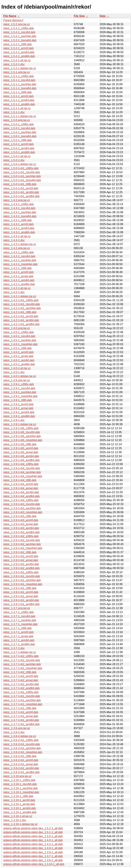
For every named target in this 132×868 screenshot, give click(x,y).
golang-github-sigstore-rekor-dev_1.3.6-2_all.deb (33, 860)
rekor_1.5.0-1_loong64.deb (20, 136)
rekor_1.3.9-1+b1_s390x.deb (21, 572)
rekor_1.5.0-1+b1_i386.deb (20, 184)
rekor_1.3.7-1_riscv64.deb (19, 616)
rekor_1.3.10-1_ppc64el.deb (20, 788)
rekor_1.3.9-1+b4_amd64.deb (21, 496)
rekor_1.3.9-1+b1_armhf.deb (21, 592)
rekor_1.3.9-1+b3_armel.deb (21, 524)
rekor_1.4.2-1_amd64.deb (19, 284)
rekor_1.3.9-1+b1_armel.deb (21, 596)
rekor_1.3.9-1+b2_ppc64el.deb (22, 544)
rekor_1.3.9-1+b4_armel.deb (21, 488)
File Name (10, 16)
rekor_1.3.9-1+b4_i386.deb (20, 480)
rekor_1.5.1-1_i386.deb (17, 92)
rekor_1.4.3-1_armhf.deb (18, 224)
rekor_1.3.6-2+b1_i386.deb (20, 756)
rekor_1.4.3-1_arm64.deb (19, 228)
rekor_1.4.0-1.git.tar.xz (17, 368)
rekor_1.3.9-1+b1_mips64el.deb (23, 584)
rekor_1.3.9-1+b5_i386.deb (20, 444)
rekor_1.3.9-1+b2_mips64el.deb (23, 548)
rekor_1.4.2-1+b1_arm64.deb (21, 320)
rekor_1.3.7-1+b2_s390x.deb (21, 656)
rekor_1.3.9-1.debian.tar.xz (20, 424)
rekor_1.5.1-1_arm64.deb (19, 100)
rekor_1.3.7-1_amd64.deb (19, 644)
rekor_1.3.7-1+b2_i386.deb (20, 672)
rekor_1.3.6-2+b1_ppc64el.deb (22, 748)
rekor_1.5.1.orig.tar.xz (17, 72)
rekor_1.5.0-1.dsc (14, 160)
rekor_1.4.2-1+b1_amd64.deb (21, 324)
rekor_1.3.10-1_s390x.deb (19, 780)
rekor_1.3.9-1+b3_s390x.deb (21, 500)
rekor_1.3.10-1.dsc (15, 820)
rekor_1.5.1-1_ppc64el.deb (20, 84)
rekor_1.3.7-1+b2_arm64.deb (21, 684)
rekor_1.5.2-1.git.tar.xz (17, 60)
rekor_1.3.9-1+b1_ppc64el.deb (22, 580)
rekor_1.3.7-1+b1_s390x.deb (21, 692)
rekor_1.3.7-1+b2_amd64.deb (21, 688)
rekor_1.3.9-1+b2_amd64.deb (21, 568)
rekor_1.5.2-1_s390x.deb (19, 28)
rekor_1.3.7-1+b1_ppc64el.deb (22, 700)
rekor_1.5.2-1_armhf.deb (18, 48)
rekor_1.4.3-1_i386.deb (17, 220)
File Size (79, 16)
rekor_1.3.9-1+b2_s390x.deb (21, 536)
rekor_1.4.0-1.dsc (14, 372)
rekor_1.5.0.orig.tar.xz (17, 120)
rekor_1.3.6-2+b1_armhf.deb (21, 760)
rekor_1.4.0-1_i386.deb (17, 348)
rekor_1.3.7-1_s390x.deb (19, 612)
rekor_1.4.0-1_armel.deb (18, 356)
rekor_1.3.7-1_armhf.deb (18, 632)
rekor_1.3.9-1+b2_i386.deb (20, 552)
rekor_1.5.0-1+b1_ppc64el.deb (22, 176)
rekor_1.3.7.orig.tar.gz (17, 608)
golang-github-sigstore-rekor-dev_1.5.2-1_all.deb (33, 828)
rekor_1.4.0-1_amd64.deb (19, 364)
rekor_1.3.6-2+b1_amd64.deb (21, 772)
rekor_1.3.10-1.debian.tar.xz (20, 824)
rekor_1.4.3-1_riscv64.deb (19, 208)
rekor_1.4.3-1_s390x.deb (19, 204)
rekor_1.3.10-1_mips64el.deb (21, 792)
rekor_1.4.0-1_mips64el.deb (20, 344)
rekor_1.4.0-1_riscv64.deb (19, 336)
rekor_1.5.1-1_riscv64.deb (19, 80)
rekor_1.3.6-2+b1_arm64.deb (21, 768)
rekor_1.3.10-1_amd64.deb (20, 812)
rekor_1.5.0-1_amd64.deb (19, 152)
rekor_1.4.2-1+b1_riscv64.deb (22, 304)
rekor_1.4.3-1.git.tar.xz (17, 236)
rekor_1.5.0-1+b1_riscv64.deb (22, 172)
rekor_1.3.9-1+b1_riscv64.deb (22, 576)
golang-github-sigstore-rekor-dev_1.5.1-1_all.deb (33, 832)
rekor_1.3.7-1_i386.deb (17, 628)
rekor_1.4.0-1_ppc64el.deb (20, 340)
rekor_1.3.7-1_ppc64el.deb (20, 620)
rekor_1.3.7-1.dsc (14, 648)
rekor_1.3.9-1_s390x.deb (19, 384)
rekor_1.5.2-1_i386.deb (17, 44)
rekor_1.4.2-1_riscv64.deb (19, 256)
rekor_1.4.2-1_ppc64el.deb (20, 260)
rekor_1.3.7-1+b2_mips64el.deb (23, 668)
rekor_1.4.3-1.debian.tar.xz (20, 244)
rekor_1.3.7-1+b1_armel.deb (21, 716)
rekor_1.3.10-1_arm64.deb (20, 808)
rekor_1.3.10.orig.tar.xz (17, 776)
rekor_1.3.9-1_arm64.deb (19, 412)
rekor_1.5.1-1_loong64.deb (20, 88)
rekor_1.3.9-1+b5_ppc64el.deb (22, 436)
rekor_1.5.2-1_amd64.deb (19, 56)
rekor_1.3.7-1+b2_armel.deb (21, 680)
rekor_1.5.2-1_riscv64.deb (19, 32)
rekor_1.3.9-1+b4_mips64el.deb (23, 476)
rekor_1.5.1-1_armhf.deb (18, 96)
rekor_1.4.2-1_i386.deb (17, 268)
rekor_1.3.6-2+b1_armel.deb (21, 764)
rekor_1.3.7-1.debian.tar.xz (20, 652)
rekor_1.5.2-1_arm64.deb (19, 52)
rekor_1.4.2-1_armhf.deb (18, 272)
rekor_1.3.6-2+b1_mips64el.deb (23, 752)
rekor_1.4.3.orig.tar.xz (17, 200)
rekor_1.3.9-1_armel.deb (18, 408)
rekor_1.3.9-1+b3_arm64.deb (21, 528)
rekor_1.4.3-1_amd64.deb (19, 232)
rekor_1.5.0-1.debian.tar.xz (20, 164)
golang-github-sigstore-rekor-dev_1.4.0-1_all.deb (33, 848)
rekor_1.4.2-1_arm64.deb (19, 280)
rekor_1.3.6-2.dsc (14, 732)
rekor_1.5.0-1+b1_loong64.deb (22, 180)
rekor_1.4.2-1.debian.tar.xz (20, 296)
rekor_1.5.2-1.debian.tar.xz (20, 68)
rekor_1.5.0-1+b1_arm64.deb (21, 192)
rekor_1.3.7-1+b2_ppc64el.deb (22, 664)
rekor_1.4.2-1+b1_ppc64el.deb (22, 308)
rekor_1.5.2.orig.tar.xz (17, 24)
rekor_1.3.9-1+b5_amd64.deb (21, 460)
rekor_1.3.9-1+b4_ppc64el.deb (22, 472)
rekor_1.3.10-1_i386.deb (18, 796)
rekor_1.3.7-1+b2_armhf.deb (21, 676)
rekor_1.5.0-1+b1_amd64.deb (21, 196)
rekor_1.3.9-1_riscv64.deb (19, 388)
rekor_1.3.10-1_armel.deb (19, 804)
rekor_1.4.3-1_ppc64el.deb (20, 212)
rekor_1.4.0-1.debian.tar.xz (20, 376)
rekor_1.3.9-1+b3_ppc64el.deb (22, 508)
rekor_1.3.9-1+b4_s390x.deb (21, 464)
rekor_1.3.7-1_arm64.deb (19, 640)
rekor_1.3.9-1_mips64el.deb (20, 396)
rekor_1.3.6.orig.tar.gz (17, 728)
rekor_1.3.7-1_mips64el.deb (20, 624)
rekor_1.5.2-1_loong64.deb (20, 40)
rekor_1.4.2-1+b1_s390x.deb (21, 300)
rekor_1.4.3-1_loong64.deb (20, 216)
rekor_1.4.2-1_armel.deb (18, 276)
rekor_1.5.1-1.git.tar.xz (17, 108)
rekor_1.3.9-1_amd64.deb (19, 416)
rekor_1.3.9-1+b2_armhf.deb (21, 556)
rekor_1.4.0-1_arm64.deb (19, 360)
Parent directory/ (13, 20)
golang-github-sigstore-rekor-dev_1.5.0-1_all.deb (33, 836)
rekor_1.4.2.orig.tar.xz (17, 248)
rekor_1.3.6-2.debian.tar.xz (20, 736)
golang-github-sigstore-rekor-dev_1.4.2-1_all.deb (33, 844)
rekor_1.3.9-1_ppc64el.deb (20, 392)
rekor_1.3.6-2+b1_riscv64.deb (22, 744)
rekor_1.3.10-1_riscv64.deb (20, 784)
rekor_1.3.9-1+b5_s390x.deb (21, 428)
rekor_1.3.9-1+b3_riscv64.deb (22, 504)
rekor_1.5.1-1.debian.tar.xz (20, 116)
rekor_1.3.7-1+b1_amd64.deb (21, 724)
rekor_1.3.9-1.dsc (14, 420)
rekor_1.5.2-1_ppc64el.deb (20, 36)
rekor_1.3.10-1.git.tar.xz (18, 816)
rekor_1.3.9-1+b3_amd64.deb (21, 532)
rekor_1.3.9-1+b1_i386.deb (20, 588)
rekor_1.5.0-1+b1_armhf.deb (21, 188)
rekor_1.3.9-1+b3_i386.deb (20, 516)
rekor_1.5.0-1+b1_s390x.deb (21, 168)
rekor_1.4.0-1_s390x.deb (19, 332)
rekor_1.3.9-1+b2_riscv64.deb (22, 540)
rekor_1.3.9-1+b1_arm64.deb (21, 600)
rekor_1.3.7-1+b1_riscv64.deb (22, 696)
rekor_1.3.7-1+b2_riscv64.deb (22, 660)
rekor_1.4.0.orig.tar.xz (17, 328)
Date (103, 16)
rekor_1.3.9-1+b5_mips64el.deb (23, 440)
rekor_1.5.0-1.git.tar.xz (17, 156)
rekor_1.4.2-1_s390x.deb (19, 252)
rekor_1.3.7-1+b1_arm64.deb (21, 720)
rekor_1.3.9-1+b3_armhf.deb (21, 520)
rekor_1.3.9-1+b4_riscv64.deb (22, 468)
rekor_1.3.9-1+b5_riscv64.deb (22, 432)
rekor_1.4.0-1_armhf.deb (18, 352)
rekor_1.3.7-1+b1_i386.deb (20, 708)
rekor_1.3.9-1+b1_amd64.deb (21, 604)
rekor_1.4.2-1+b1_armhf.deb (21, 316)
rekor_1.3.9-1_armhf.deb (18, 404)
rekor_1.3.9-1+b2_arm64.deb (21, 564)
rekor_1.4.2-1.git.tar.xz (17, 288)
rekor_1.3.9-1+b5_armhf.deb (21, 448)
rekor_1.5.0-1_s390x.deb (19, 124)
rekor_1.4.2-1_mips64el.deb (20, 264)
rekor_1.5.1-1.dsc (14, 112)
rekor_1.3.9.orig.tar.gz (17, 380)
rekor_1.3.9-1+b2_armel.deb (21, 560)
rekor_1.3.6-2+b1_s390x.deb (21, 740)
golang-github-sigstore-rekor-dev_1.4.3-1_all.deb (33, 840)
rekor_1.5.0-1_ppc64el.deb (20, 132)
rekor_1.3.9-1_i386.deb (17, 400)
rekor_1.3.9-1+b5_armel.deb (21, 452)
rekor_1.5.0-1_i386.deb (17, 140)
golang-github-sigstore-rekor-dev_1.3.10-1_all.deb (34, 864)
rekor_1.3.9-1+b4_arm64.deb (21, 492)
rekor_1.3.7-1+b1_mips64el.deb (23, 704)
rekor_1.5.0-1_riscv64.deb (19, 128)
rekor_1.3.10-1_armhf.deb (19, 800)
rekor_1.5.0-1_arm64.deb (19, 148)
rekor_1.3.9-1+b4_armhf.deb (21, 484)
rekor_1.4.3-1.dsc (14, 240)
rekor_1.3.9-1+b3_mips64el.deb (23, 512)
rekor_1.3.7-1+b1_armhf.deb (21, 712)
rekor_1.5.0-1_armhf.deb (18, 144)
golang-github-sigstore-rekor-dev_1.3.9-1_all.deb (33, 852)
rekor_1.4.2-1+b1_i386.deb (20, 312)
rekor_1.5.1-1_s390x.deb (19, 76)
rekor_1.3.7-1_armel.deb (18, 636)
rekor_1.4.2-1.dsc (14, 292)
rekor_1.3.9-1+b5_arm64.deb (21, 456)
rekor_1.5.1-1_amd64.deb (19, 104)
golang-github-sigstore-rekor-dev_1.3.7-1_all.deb (33, 856)
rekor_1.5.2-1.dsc (14, 64)
